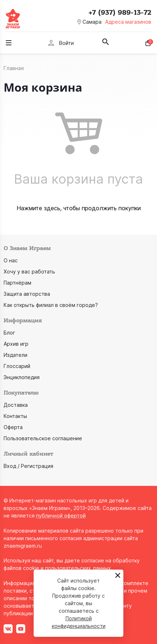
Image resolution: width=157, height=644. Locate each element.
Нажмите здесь (38, 208)
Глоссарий (17, 366)
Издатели (15, 355)
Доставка (16, 405)
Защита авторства (27, 294)
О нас (11, 260)
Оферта (13, 427)
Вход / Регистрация (28, 466)
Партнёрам (17, 283)
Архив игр (16, 344)
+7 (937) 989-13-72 (120, 13)
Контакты (15, 416)
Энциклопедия (22, 377)
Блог (9, 333)
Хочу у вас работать (29, 272)
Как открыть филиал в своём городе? (51, 305)
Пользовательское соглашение (43, 438)
